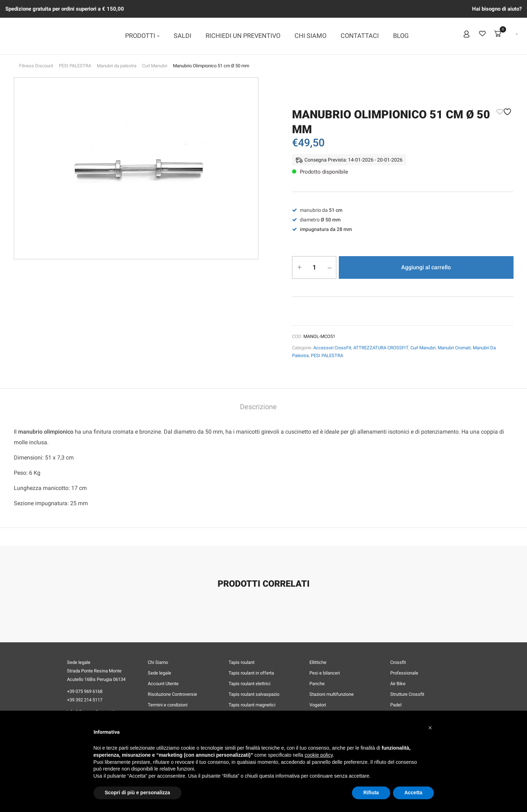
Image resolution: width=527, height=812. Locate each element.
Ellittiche (318, 662)
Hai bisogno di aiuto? (497, 9)
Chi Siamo (158, 662)
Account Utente (163, 684)
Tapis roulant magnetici (252, 705)
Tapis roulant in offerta (251, 673)
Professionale (404, 673)
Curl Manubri (155, 66)
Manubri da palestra (117, 66)
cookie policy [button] (318, 755)
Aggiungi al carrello (426, 267)
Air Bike (398, 684)
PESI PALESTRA (75, 66)
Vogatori (318, 705)
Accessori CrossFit (332, 348)
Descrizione (258, 407)
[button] (430, 728)
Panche (317, 684)
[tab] (258, 408)
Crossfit (398, 662)
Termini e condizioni (168, 705)
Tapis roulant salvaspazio (254, 694)
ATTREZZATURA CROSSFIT (381, 348)
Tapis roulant (242, 662)
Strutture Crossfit (407, 694)
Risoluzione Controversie (172, 694)
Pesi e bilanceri (325, 673)
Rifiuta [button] (371, 793)
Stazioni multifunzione (332, 694)
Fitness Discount (36, 66)
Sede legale (159, 673)
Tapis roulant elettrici (250, 684)
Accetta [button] (413, 793)
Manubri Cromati (454, 348)
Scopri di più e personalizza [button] (138, 793)
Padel (396, 705)
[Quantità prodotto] (315, 267)
